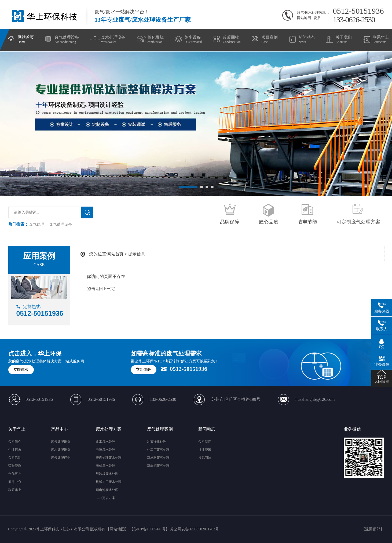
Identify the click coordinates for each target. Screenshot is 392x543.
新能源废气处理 (158, 466)
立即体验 (21, 370)
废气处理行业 (61, 458)
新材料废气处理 (158, 458)
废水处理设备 (61, 450)
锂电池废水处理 (107, 490)
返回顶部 (373, 529)
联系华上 (15, 490)
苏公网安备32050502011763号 (194, 529)
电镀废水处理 (105, 450)
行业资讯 (205, 450)
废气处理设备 (61, 224)
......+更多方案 (106, 498)
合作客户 (15, 474)
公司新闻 (205, 442)
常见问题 (205, 458)
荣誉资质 (15, 466)
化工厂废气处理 (158, 450)
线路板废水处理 (107, 474)
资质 (317, 18)
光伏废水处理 (105, 466)
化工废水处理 (105, 442)
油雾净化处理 (157, 442)
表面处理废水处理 (109, 458)
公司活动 (15, 458)
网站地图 (304, 18)
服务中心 (15, 482)
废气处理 (37, 224)
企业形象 (15, 450)
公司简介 (15, 442)
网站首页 (115, 254)
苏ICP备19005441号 (149, 529)
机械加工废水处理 (109, 482)
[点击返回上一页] (101, 289)
